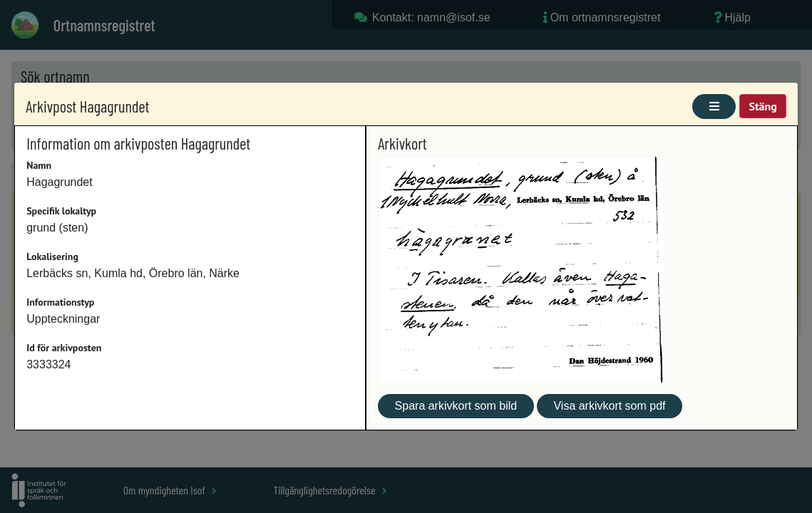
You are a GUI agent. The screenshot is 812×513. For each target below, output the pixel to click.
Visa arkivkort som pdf (609, 406)
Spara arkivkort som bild (456, 406)
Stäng (762, 106)
